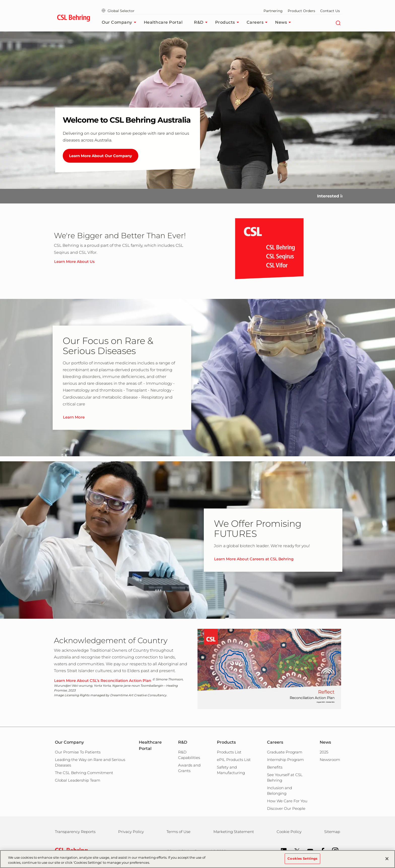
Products (228, 22)
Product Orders (301, 11)
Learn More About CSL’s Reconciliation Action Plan (103, 681)
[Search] (338, 22)
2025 (324, 752)
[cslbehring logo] (73, 19)
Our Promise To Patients (78, 752)
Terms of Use (178, 832)
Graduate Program (285, 752)
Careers (258, 22)
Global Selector (118, 11)
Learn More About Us (74, 262)
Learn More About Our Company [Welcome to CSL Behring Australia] (101, 156)
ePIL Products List (234, 760)
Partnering (273, 11)
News (284, 22)
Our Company (120, 22)
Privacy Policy (131, 832)
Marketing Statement (234, 832)
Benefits (275, 767)
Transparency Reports (75, 832)
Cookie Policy (289, 832)
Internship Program (285, 760)
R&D (202, 22)
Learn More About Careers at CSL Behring (254, 559)
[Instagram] (333, 850)
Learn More (74, 417)
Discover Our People (286, 808)
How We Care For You (287, 801)
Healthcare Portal (163, 22)
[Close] (387, 860)
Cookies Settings (302, 860)
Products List (229, 752)
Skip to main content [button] (0, 0)
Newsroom (330, 760)
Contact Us (330, 11)
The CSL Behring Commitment (84, 773)
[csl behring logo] (70, 851)
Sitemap (332, 832)
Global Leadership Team (78, 780)
